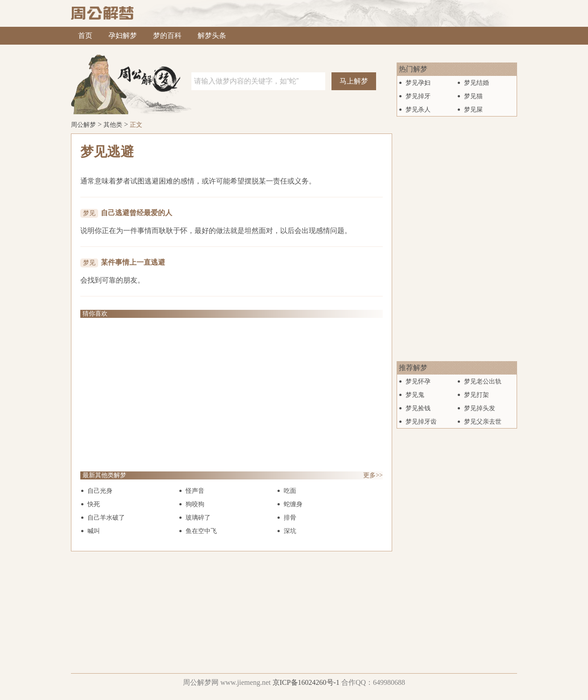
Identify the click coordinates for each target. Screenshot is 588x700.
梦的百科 (167, 35)
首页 (85, 35)
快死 (94, 504)
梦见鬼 (415, 395)
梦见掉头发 (480, 408)
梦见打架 (476, 395)
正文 (136, 125)
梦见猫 (473, 96)
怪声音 (195, 491)
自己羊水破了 (106, 518)
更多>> (373, 475)
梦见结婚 (476, 83)
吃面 (290, 491)
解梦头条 (212, 35)
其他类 (113, 125)
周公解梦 (83, 125)
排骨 (290, 518)
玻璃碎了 (198, 518)
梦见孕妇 (418, 83)
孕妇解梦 (123, 35)
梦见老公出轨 (483, 381)
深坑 (290, 531)
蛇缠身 (293, 504)
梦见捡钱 (418, 408)
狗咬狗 (195, 504)
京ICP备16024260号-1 (306, 682)
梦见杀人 (418, 110)
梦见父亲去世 (483, 422)
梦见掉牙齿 (421, 422)
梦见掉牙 (418, 96)
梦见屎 (473, 110)
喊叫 (94, 531)
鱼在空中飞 (201, 531)
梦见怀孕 (418, 381)
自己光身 (100, 491)
